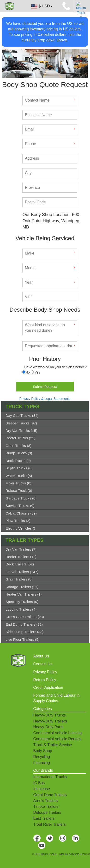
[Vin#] (50, 297)
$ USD (41, 6)
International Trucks (50, 777)
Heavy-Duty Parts (48, 727)
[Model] (50, 268)
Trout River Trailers (50, 824)
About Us (41, 656)
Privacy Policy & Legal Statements (45, 399)
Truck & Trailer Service (53, 745)
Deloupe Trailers (47, 812)
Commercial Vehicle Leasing (58, 733)
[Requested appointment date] (50, 346)
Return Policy (45, 680)
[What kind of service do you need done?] (50, 328)
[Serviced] (24, 372)
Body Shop (43, 751)
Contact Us (43, 664)
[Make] (50, 253)
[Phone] (50, 144)
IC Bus (39, 783)
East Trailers (44, 818)
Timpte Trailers (46, 806)
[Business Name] (50, 115)
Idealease (42, 789)
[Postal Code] (50, 202)
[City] (50, 173)
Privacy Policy (45, 672)
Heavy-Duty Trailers (50, 721)
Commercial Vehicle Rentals (57, 739)
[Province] (50, 188)
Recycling (42, 757)
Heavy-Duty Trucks (50, 715)
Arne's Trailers (46, 801)
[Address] (50, 159)
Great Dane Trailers (50, 795)
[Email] (50, 129)
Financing (42, 763)
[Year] (50, 283)
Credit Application (48, 687)
